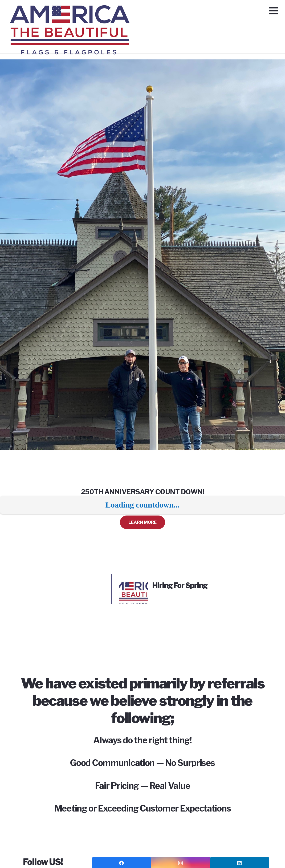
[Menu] (274, 11)
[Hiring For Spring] (133, 585)
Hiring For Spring (180, 585)
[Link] (72, 12)
